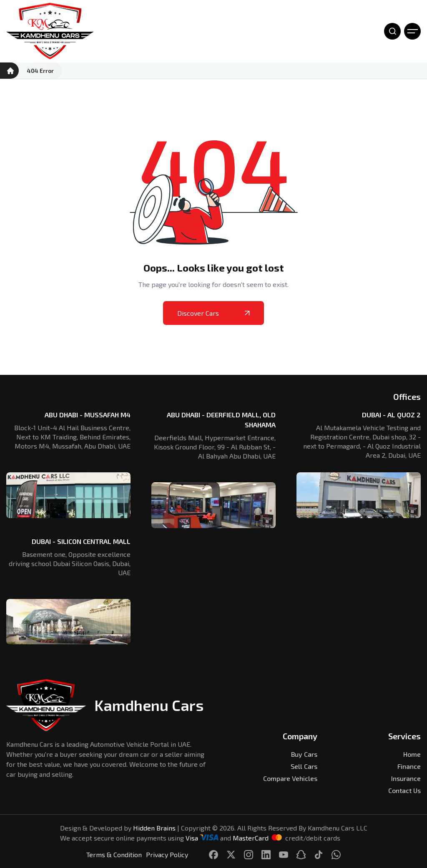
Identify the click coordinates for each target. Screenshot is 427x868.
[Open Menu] (412, 31)
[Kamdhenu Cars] (50, 31)
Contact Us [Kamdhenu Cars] (404, 790)
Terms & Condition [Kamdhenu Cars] (114, 854)
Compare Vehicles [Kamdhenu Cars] (290, 778)
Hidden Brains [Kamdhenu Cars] (154, 828)
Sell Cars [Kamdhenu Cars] (304, 766)
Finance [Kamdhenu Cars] (409, 766)
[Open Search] (392, 31)
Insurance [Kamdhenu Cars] (406, 778)
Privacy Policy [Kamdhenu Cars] (167, 854)
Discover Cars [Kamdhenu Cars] (213, 313)
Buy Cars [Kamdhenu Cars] (304, 754)
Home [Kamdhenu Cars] (412, 754)
